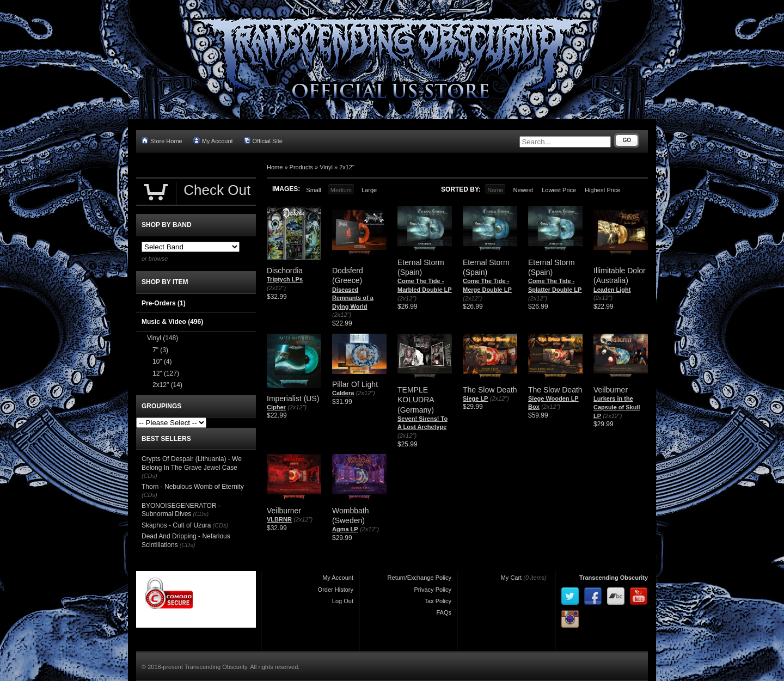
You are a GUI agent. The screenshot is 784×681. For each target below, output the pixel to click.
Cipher (276, 407)
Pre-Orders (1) (164, 303)
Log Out (343, 601)
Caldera (343, 393)
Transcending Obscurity (614, 578)
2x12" (347, 167)
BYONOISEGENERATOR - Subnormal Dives (181, 510)
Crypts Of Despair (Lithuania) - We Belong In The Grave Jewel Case (192, 463)
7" (160, 350)
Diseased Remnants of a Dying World (353, 298)
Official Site (263, 141)
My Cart (512, 578)
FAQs (444, 612)
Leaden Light (612, 290)
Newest (523, 190)
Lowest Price (559, 190)
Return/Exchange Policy (419, 578)
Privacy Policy (433, 590)
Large (369, 190)
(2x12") (276, 288)
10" (162, 361)
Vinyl (326, 167)
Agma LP (345, 529)
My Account (213, 141)
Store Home (162, 141)
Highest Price (602, 190)
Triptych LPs (285, 279)
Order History (336, 590)
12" (166, 373)
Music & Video (172, 322)
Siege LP (475, 398)
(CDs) (149, 476)
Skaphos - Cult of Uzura (176, 525)
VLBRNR (279, 519)
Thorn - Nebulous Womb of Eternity (193, 487)
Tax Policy (438, 601)
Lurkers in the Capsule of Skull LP (617, 407)
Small (314, 190)
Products (301, 167)
